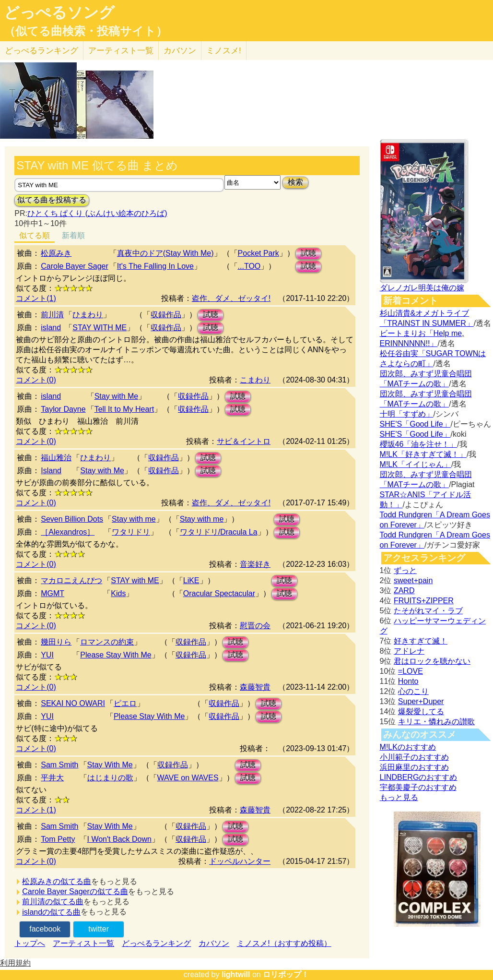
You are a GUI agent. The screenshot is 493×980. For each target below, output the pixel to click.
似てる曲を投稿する (52, 200)
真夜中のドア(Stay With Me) (165, 253)
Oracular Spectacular (219, 593)
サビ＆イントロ (244, 441)
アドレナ (409, 651)
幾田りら (56, 642)
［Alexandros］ (68, 532)
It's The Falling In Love (155, 266)
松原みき (56, 253)
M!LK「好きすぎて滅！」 (423, 454)
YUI (47, 655)
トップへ (30, 943)
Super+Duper (421, 701)
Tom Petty (58, 839)
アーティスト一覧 (83, 943)
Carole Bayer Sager (75, 266)
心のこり (413, 691)
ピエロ (125, 703)
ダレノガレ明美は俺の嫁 (422, 288)
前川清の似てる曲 (53, 902)
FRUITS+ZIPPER (424, 601)
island (51, 328)
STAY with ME (135, 580)
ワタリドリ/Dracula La (219, 532)
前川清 (52, 315)
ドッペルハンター (240, 861)
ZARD (404, 591)
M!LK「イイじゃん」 (416, 464)
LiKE (191, 580)
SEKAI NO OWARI (73, 703)
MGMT (53, 593)
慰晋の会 (255, 626)
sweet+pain (413, 580)
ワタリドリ (131, 532)
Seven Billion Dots (72, 519)
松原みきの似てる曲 (57, 881)
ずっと (405, 570)
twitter (99, 929)
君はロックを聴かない (432, 661)
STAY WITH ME (100, 328)
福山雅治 (56, 458)
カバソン (180, 51)
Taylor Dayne (63, 409)
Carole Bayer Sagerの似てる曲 (75, 891)
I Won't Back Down (119, 839)
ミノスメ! (224, 51)
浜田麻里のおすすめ (414, 767)
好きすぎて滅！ (421, 641)
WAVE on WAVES (188, 778)
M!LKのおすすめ (408, 747)
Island (51, 471)
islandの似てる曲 (51, 912)
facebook (45, 929)
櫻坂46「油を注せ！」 (419, 444)
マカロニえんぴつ (71, 580)
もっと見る (399, 797)
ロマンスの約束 (107, 642)
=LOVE (411, 671)
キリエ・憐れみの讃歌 (436, 722)
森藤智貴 (255, 687)
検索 (295, 182)
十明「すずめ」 (407, 414)
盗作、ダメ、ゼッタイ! (231, 298)
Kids (118, 593)
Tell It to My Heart (124, 409)
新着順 (73, 235)
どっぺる (41, 51)
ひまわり (88, 315)
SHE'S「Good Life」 (415, 424)
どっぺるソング (59, 12)
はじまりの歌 (110, 778)
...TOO (249, 266)
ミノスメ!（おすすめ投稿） (284, 943)
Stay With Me (110, 765)
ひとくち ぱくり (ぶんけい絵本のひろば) (97, 213)
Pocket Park (258, 253)
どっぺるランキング (156, 943)
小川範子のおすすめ (414, 757)
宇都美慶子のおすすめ (418, 787)
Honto (408, 681)
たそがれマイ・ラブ (428, 611)
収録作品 (166, 315)
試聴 (308, 253)
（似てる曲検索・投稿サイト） (86, 31)
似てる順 (35, 235)
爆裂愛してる (421, 711)
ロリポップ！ (286, 974)
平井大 (52, 778)
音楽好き (255, 564)
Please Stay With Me (116, 655)
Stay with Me (117, 396)
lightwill (236, 974)
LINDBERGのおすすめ (419, 777)
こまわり (255, 380)
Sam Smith (59, 765)
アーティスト (121, 51)
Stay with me (134, 519)
